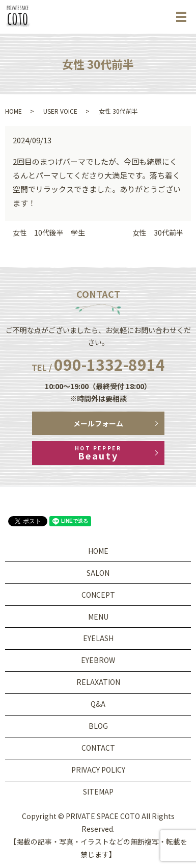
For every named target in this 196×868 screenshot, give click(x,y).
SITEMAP (98, 792)
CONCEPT (98, 595)
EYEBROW (98, 660)
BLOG (98, 726)
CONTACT (98, 748)
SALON (98, 573)
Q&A (98, 704)
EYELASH (98, 638)
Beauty (98, 453)
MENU (98, 617)
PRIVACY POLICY (98, 770)
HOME (13, 111)
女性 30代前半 (158, 233)
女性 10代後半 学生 (49, 233)
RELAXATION (98, 682)
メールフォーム (98, 423)
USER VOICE (60, 111)
